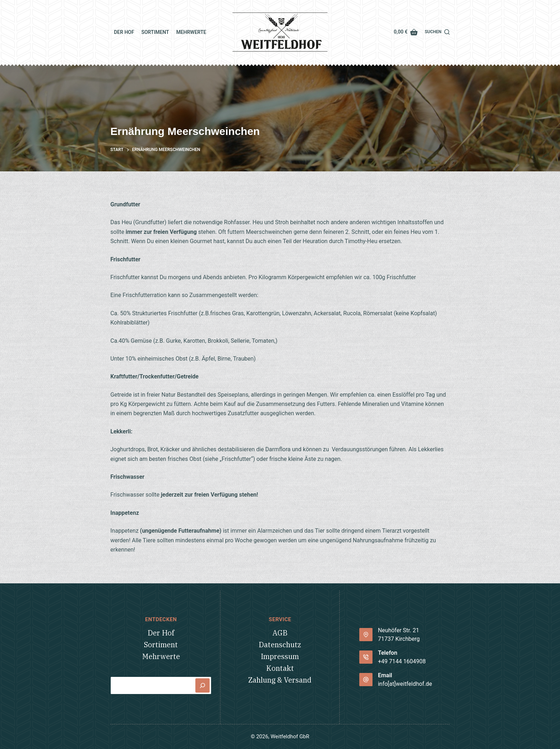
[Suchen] (437, 32)
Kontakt (280, 668)
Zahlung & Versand (280, 680)
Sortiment (155, 32)
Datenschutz (280, 645)
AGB (280, 633)
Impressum (280, 656)
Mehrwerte (191, 32)
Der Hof (124, 32)
